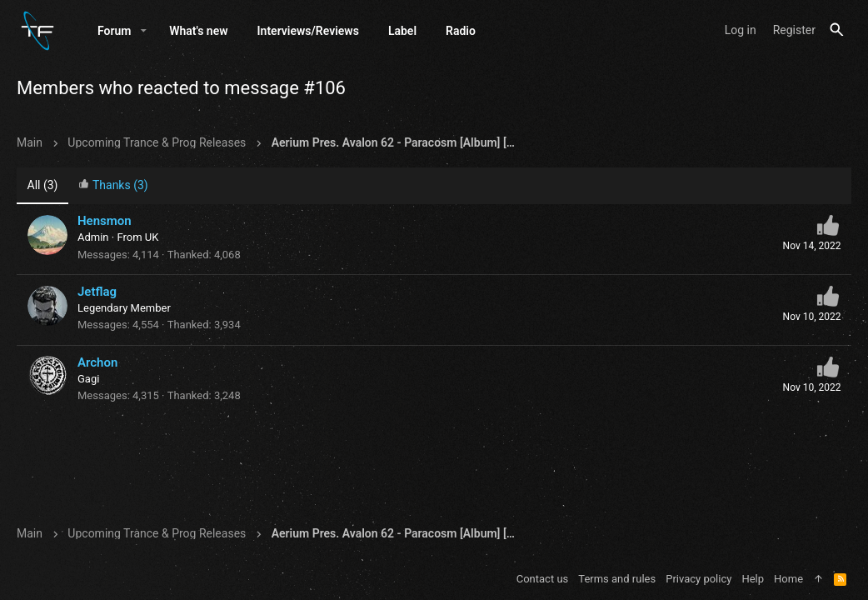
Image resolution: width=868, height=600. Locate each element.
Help (753, 579)
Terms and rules (617, 579)
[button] (144, 31)
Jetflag (97, 292)
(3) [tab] (43, 186)
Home (788, 579)
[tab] (113, 187)
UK (152, 238)
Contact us (543, 579)
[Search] (837, 30)
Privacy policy (698, 579)
